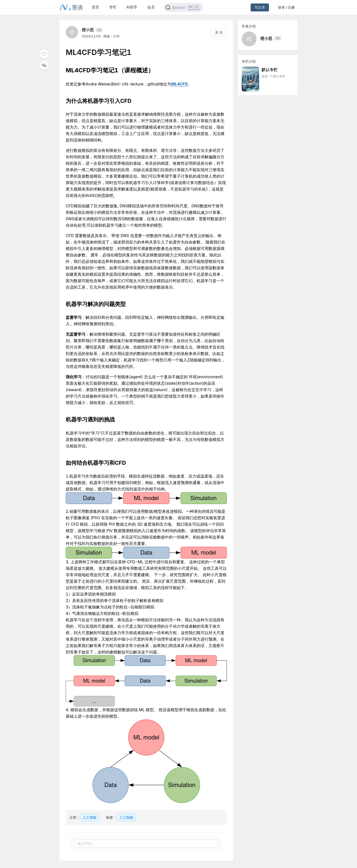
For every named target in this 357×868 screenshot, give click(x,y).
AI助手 (132, 7)
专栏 (113, 7)
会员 (151, 7)
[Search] (183, 7)
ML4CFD (179, 84)
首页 (95, 7)
